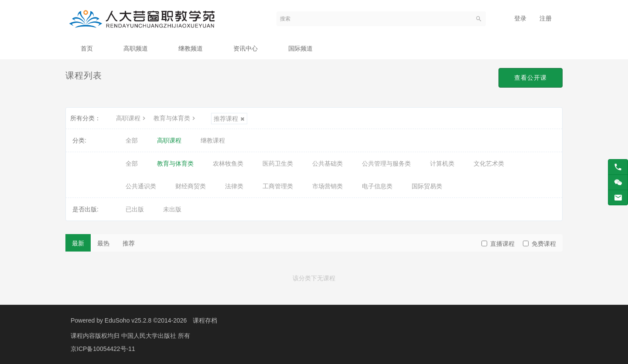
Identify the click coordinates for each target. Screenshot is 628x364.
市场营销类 (328, 186)
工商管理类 (278, 186)
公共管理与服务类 (386, 163)
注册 (546, 18)
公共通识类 (141, 186)
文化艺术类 (489, 163)
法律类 (234, 186)
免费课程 (539, 244)
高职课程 (132, 118)
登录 (520, 18)
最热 (103, 243)
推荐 (129, 243)
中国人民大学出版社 (150, 336)
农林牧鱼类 (228, 163)
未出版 (172, 209)
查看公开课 (531, 78)
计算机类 (442, 163)
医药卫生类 (278, 163)
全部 (132, 140)
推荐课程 (229, 119)
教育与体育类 (175, 118)
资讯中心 (246, 48)
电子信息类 (377, 186)
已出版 (135, 209)
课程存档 (205, 320)
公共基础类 (328, 163)
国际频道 (300, 48)
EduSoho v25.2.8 (128, 320)
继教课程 (213, 140)
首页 (87, 48)
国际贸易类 (427, 186)
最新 (78, 243)
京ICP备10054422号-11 (103, 349)
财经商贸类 (191, 186)
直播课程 (498, 244)
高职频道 (136, 48)
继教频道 (191, 48)
